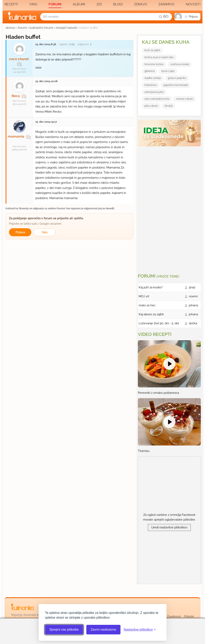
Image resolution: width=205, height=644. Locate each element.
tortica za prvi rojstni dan (159, 57)
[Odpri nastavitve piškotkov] (140, 630)
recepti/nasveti (66, 28)
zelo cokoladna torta (157, 99)
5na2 (192, 287)
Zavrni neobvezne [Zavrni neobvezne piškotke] (103, 630)
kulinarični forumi (41, 28)
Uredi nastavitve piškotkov (169, 527)
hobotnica (151, 85)
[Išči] (164, 17)
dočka (193, 323)
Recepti (11, 4)
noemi (193, 296)
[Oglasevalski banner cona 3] (170, 208)
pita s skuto (151, 106)
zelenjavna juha (154, 92)
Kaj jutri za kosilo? (151, 287)
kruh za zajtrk (152, 50)
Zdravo (141, 4)
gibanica (150, 71)
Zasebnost (174, 616)
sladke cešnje (153, 78)
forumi (22, 28)
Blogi (118, 4)
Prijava (20, 232)
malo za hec (147, 305)
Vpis (45, 232)
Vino (33, 4)
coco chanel (19, 59)
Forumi (55, 4)
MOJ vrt (144, 296)
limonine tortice (154, 64)
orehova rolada (180, 64)
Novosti (193, 4)
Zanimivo (166, 4)
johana (193, 305)
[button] (187, 17)
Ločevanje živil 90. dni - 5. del (159, 323)
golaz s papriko (177, 78)
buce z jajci (168, 71)
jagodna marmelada (176, 85)
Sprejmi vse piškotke (64, 630)
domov (10, 28)
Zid (99, 4)
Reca (16, 96)
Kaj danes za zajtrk (151, 314)
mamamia (16, 136)
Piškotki (189, 616)
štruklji (169, 106)
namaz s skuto (185, 99)
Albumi (79, 4)
